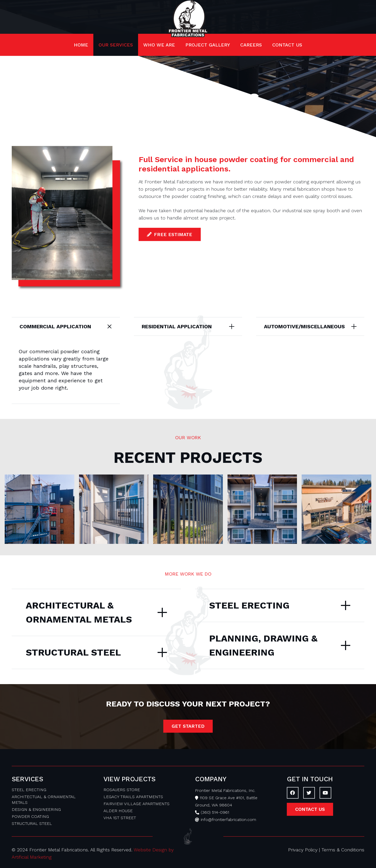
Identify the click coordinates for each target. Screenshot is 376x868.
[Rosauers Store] (336, 509)
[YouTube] (325, 793)
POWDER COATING (30, 816)
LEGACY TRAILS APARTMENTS (133, 797)
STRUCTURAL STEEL (32, 823)
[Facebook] (293, 793)
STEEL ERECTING (29, 790)
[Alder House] (40, 509)
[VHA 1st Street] (262, 509)
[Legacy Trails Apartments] (114, 509)
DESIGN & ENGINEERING (36, 809)
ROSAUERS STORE (122, 790)
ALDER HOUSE (118, 811)
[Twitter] (309, 793)
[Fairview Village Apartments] (188, 509)
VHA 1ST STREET (120, 818)
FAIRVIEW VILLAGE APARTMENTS (137, 804)
